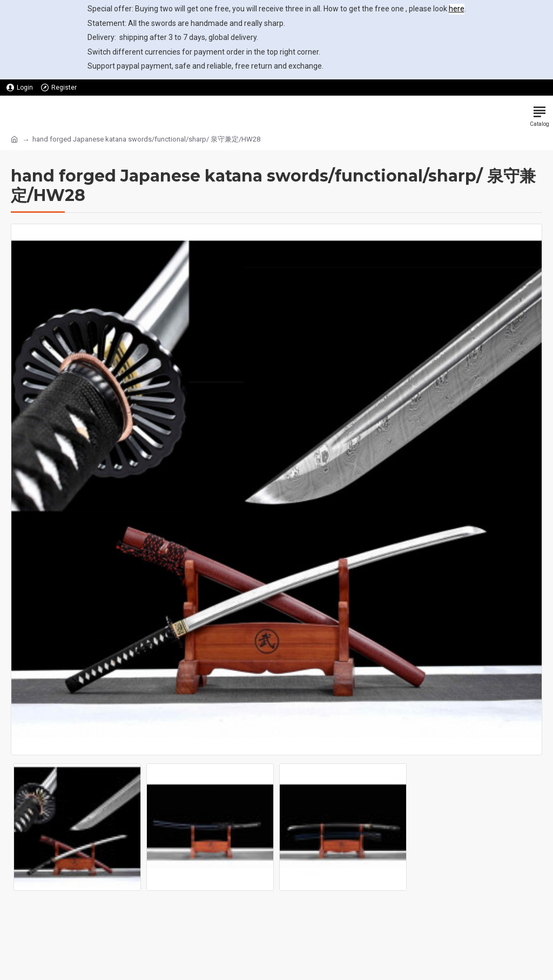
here (457, 9)
